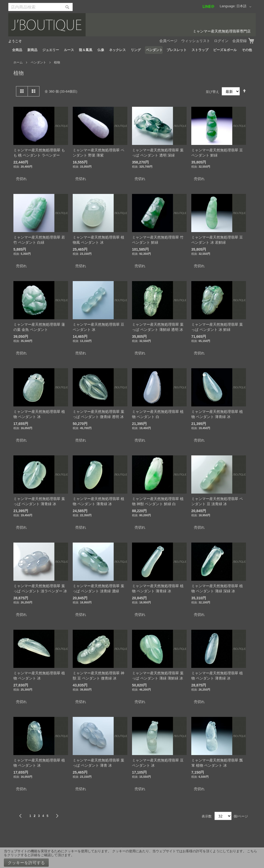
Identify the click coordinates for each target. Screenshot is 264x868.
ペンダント (39, 62)
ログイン (221, 41)
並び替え (212, 91)
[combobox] (40, 7)
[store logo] (132, 25)
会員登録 (240, 41)
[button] (245, 7)
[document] (132, 858)
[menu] (132, 50)
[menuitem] (17, 50)
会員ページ (168, 41)
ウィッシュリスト (196, 41)
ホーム (18, 62)
